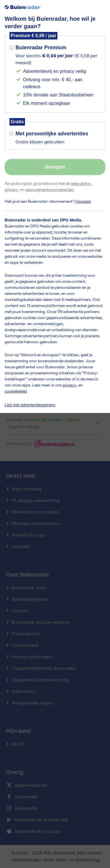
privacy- (12, 190)
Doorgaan (55, 167)
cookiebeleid (16, 391)
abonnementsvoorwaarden (50, 190)
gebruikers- (81, 184)
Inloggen (83, 202)
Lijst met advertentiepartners (30, 405)
